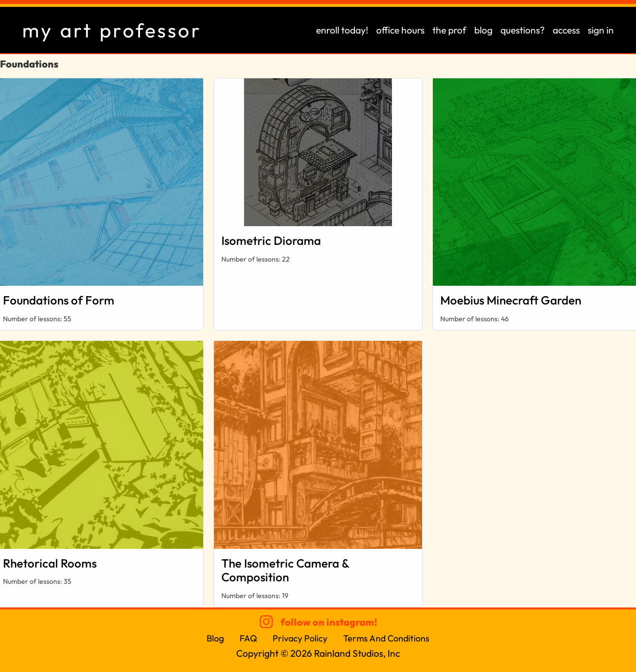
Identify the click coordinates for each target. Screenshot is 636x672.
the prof (449, 30)
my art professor (112, 30)
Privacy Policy (300, 638)
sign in (601, 30)
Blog (215, 638)
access (566, 30)
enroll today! (342, 30)
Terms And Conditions (387, 638)
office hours (400, 30)
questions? (523, 30)
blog (483, 30)
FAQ (248, 638)
